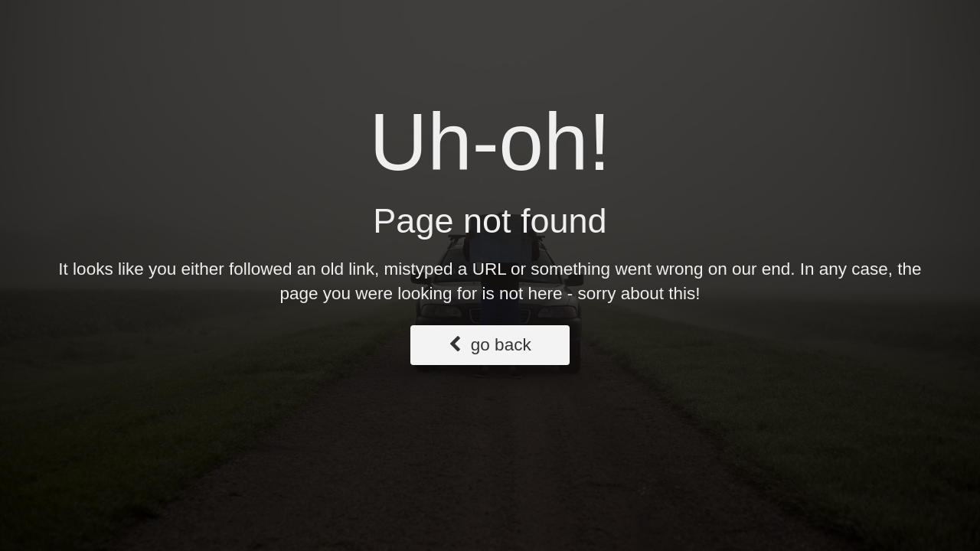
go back (490, 345)
